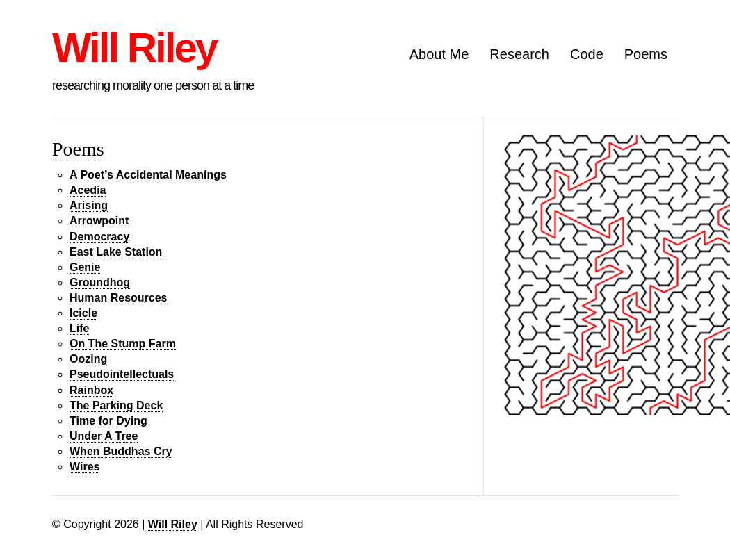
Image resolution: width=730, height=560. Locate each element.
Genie (85, 267)
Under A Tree (104, 436)
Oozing (88, 359)
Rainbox (91, 390)
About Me (439, 54)
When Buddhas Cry (121, 451)
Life (79, 328)
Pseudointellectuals (122, 374)
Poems (646, 54)
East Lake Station (116, 252)
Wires (84, 467)
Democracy (99, 237)
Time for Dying (108, 421)
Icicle (83, 313)
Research (519, 54)
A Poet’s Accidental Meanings (148, 175)
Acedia (88, 190)
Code (587, 54)
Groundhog (100, 282)
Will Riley (134, 48)
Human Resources (119, 298)
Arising (89, 205)
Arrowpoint (99, 221)
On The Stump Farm (123, 344)
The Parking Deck (116, 405)
